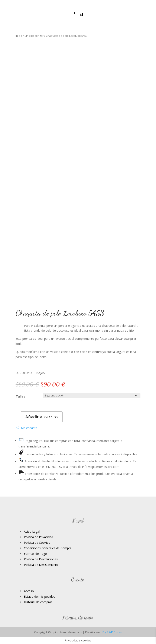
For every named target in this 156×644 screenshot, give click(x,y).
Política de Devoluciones (41, 559)
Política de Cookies (37, 543)
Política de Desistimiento (41, 565)
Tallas (20, 396)
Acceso (29, 591)
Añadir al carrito (42, 417)
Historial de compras (38, 602)
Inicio (19, 36)
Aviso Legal (32, 531)
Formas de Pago (35, 554)
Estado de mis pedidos (40, 597)
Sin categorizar (34, 36)
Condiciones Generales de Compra (48, 548)
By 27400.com (112, 632)
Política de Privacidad (38, 537)
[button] (26, 428)
